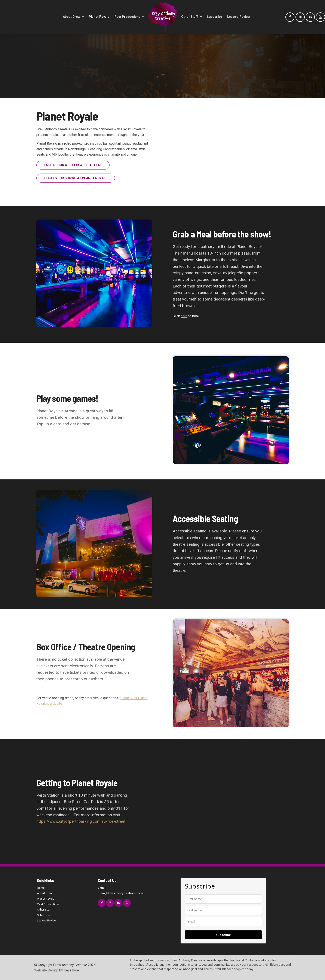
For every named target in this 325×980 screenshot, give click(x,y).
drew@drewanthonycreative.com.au (125, 890)
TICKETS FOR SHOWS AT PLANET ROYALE (76, 178)
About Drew (71, 17)
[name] (223, 899)
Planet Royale (99, 17)
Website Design (46, 970)
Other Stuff (190, 17)
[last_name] (223, 910)
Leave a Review (239, 17)
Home (41, 888)
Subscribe (214, 17)
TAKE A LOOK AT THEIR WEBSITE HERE (73, 165)
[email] (223, 922)
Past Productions (127, 17)
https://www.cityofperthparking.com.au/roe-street (81, 821)
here (184, 316)
